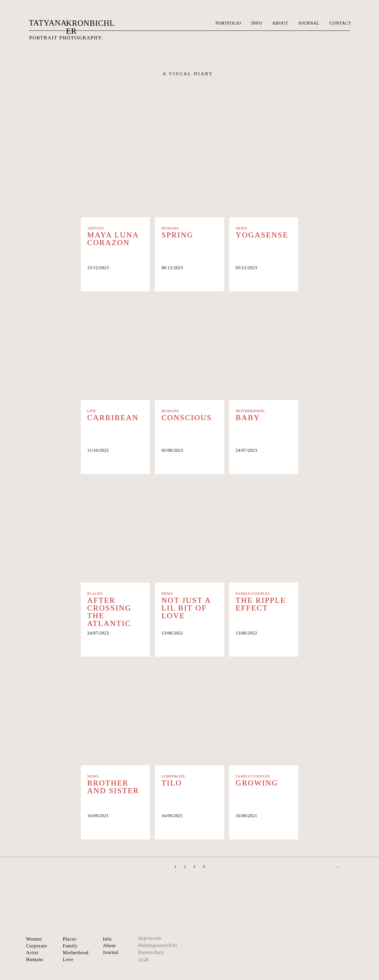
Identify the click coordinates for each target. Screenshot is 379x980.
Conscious (187, 418)
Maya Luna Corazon (113, 239)
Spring (177, 235)
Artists (96, 228)
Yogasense (262, 235)
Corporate (173, 776)
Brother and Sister (113, 787)
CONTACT (340, 23)
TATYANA (48, 23)
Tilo (172, 783)
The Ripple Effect (261, 604)
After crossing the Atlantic (109, 612)
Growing (257, 783)
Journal (111, 952)
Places (95, 593)
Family (70, 946)
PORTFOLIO (228, 23)
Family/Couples (253, 593)
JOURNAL (309, 23)
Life (92, 411)
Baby (248, 418)
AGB (143, 960)
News (241, 228)
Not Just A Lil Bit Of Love (186, 608)
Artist (32, 953)
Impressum (150, 938)
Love (68, 959)
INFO (257, 23)
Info (107, 939)
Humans (170, 228)
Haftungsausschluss (159, 945)
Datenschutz (151, 952)
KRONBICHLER (90, 27)
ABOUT (280, 23)
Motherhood (250, 411)
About (109, 946)
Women (34, 939)
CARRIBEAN (113, 418)
